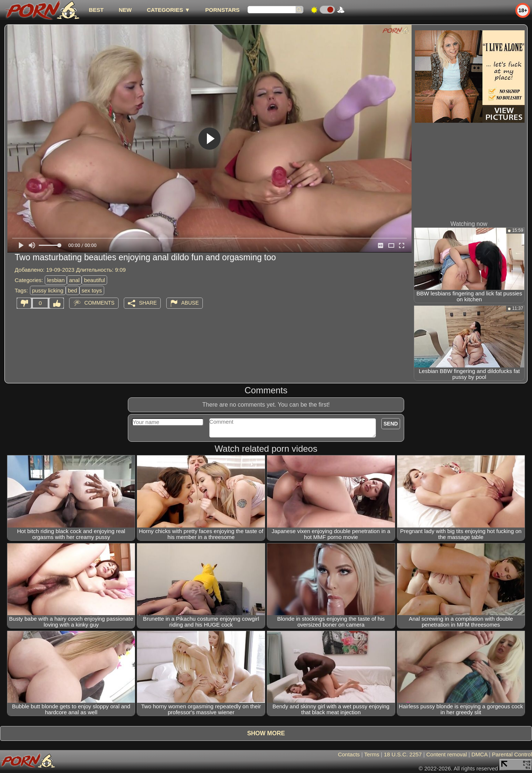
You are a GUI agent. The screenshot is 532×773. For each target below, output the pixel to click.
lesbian (56, 280)
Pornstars (223, 10)
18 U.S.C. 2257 (403, 754)
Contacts (349, 754)
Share (148, 303)
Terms (372, 754)
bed (73, 290)
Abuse (190, 303)
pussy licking (48, 290)
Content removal (447, 754)
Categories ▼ (168, 10)
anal (74, 280)
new (125, 10)
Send (391, 424)
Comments (99, 303)
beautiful (94, 280)
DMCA (479, 754)
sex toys (92, 290)
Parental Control (512, 754)
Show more (266, 733)
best (96, 10)
